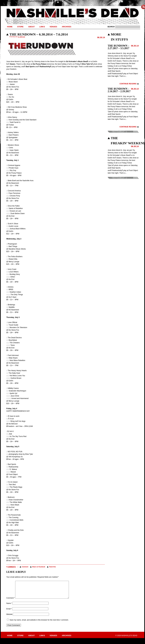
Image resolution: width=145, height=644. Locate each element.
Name (9, 607)
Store (20, 27)
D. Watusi (21, 37)
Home (10, 27)
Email (9, 612)
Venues (53, 27)
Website (9, 618)
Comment (25, 567)
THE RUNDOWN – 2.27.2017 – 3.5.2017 (118, 47)
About (31, 27)
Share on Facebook (39, 567)
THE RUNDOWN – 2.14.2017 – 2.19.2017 (119, 90)
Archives (67, 27)
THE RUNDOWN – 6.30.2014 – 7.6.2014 (39, 34)
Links (42, 27)
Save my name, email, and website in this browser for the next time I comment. (39, 623)
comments (12, 567)
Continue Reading (128, 84)
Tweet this (52, 567)
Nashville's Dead (72, 13)
